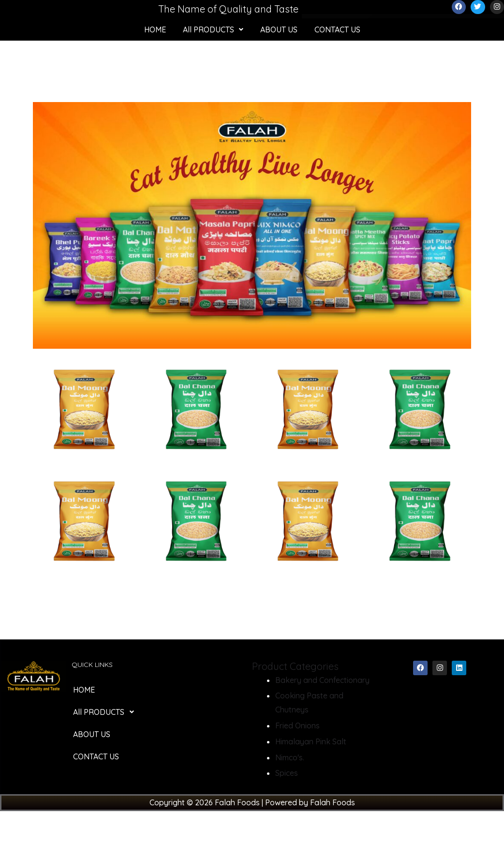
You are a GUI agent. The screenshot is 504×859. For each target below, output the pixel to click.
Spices (287, 773)
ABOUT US (279, 30)
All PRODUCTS (213, 30)
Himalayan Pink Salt (311, 741)
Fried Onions (297, 726)
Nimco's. (290, 757)
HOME (155, 30)
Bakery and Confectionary (322, 680)
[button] (213, 30)
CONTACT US (337, 30)
